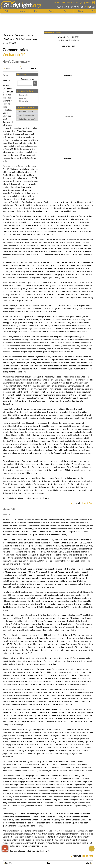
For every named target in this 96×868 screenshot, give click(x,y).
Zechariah (11, 43)
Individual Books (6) (27, 119)
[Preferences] (93, 11)
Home (7, 35)
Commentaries (22, 35)
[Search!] (35, 83)
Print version (24, 95)
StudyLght (18, 5)
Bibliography (24, 101)
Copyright (23, 98)
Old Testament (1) (26, 115)
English (8, 39)
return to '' (83, 503)
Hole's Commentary (26, 39)
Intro (5, 75)
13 (8, 69)
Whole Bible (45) (26, 111)
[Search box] (25, 83)
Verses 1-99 (9, 509)
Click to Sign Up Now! (81, 2)
